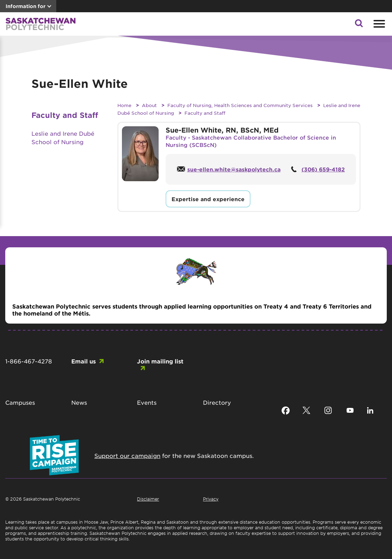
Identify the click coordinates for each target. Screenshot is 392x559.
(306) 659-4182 (323, 169)
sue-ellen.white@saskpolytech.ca (234, 169)
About (149, 105)
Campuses (20, 402)
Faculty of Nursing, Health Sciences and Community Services (240, 105)
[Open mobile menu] (378, 24)
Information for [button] (26, 6)
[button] (359, 25)
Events (147, 402)
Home (124, 105)
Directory (217, 402)
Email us (84, 361)
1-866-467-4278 (29, 361)
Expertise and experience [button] (208, 199)
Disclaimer (148, 499)
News (79, 402)
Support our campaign (127, 455)
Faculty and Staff (205, 113)
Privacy (211, 499)
